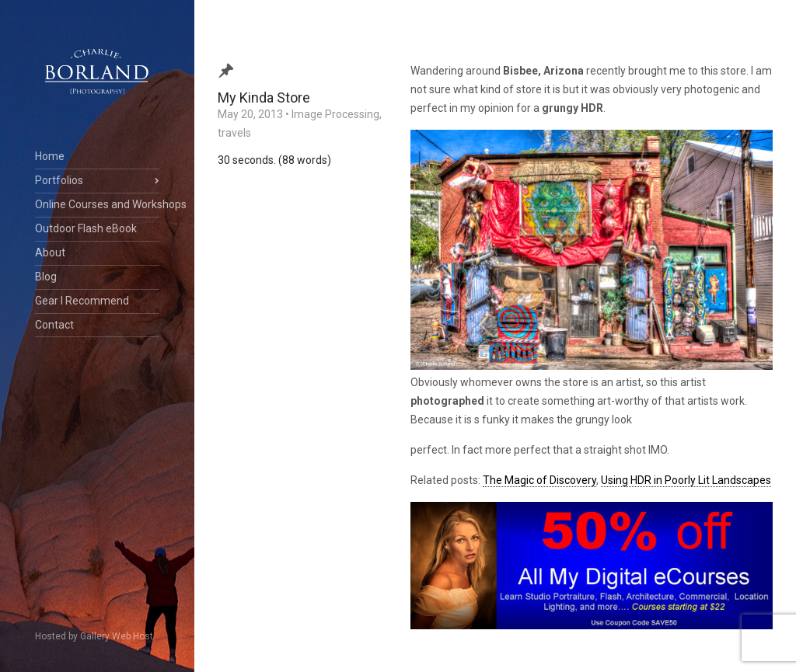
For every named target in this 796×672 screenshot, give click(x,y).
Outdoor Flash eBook (86, 228)
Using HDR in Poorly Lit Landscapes (686, 480)
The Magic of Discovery (539, 480)
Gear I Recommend (82, 301)
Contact (54, 325)
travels (234, 133)
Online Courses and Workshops (97, 204)
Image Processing (335, 114)
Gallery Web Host (117, 636)
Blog (46, 277)
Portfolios (59, 180)
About (50, 252)
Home (50, 156)
